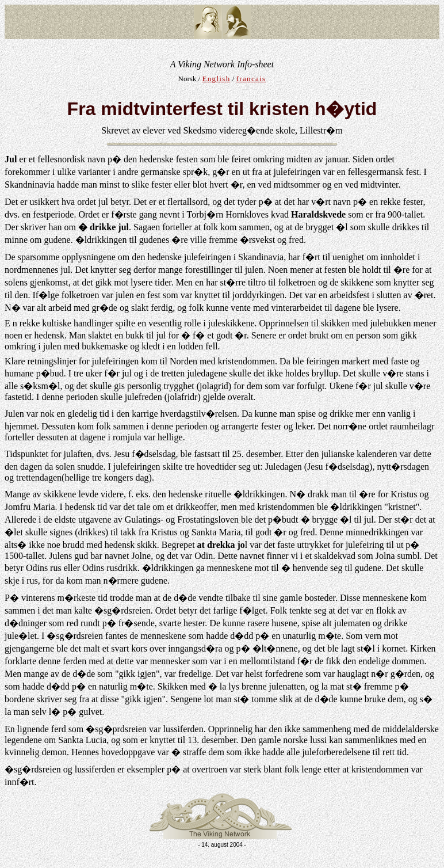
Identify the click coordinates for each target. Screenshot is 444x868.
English (216, 79)
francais (251, 79)
